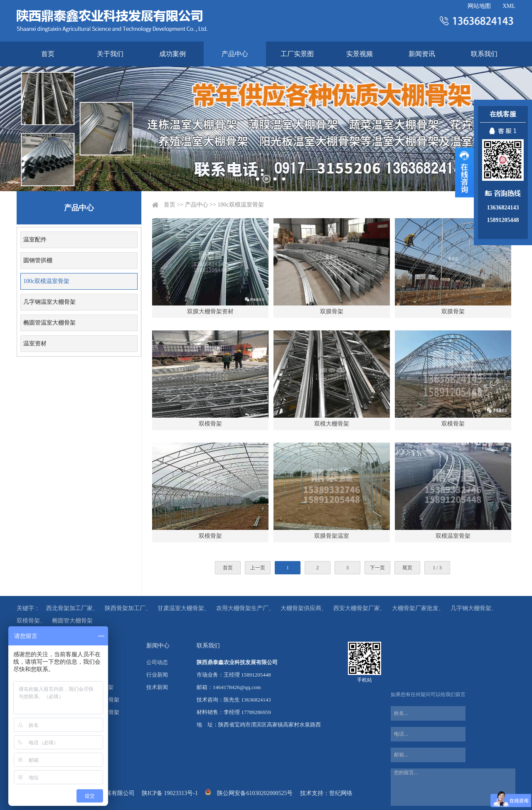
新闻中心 (158, 646)
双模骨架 (210, 424)
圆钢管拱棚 (38, 260)
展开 (464, 172)
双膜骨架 (332, 311)
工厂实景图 (297, 54)
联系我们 (484, 54)
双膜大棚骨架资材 (210, 311)
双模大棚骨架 (332, 424)
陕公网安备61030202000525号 (255, 793)
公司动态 (157, 662)
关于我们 (110, 54)
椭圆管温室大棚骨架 (49, 323)
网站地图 (479, 6)
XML (509, 6)
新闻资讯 (422, 54)
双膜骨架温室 (332, 536)
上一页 (258, 568)
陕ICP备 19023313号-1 (170, 793)
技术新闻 (157, 687)
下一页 (377, 568)
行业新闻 (157, 675)
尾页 (407, 568)
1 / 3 (437, 568)
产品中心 (235, 54)
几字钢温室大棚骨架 (49, 302)
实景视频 (360, 54)
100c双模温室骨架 (46, 281)
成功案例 (172, 54)
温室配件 (35, 240)
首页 (48, 54)
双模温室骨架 (453, 536)
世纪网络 (341, 793)
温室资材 (35, 343)
